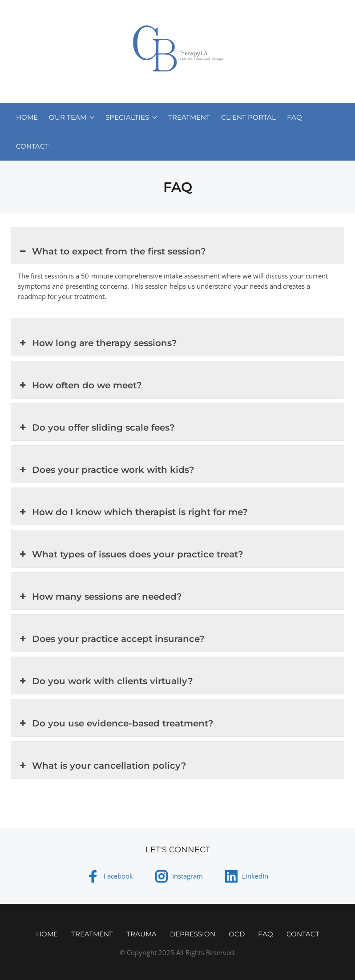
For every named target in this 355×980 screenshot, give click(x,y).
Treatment (189, 117)
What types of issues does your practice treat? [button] (131, 554)
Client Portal (248, 117)
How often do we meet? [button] (80, 385)
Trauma (141, 934)
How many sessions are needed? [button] (100, 597)
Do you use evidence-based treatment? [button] (116, 723)
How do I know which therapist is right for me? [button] (133, 512)
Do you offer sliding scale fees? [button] (96, 427)
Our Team (68, 117)
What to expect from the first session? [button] (112, 251)
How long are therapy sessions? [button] (97, 343)
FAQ (294, 117)
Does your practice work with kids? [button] (106, 470)
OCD (237, 934)
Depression (193, 934)
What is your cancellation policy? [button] (102, 766)
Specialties (127, 117)
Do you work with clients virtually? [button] (105, 681)
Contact (32, 146)
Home (27, 117)
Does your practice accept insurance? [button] (111, 639)
